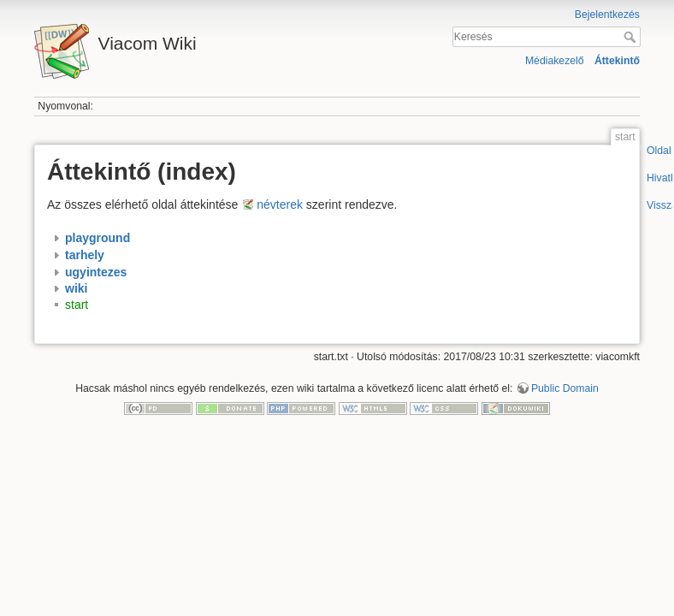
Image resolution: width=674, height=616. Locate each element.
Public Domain (565, 388)
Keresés (632, 37)
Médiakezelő (555, 61)
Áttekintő (617, 61)
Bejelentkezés (607, 15)
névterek (280, 204)
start (77, 305)
